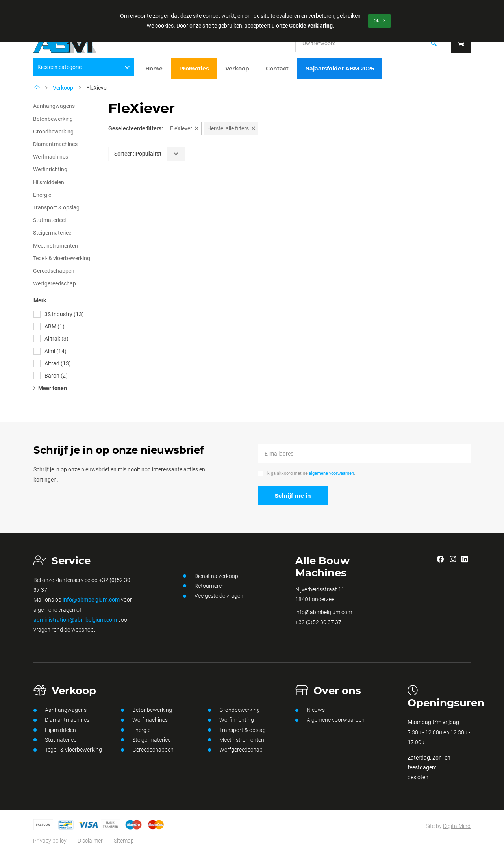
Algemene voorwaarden (330, 720)
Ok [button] (379, 21)
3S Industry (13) (64, 314)
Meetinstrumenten (56, 246)
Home (154, 69)
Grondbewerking (53, 132)
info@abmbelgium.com (91, 600)
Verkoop (237, 69)
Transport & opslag (56, 207)
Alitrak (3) (57, 339)
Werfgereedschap (55, 283)
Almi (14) (56, 351)
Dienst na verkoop (211, 576)
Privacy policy (50, 841)
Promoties (194, 69)
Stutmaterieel (49, 220)
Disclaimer (90, 841)
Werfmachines (51, 157)
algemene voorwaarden (331, 473)
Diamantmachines (55, 144)
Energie (42, 195)
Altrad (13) (58, 363)
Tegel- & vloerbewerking (62, 258)
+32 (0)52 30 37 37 (318, 622)
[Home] (37, 88)
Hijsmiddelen (49, 182)
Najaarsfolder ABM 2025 (340, 69)
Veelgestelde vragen (213, 596)
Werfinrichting (50, 169)
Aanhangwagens (54, 106)
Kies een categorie (84, 67)
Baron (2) (56, 376)
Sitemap (124, 841)
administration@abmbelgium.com (75, 620)
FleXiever (184, 128)
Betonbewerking (53, 119)
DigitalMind (457, 826)
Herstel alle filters (231, 128)
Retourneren (204, 586)
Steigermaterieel (53, 233)
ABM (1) (55, 326)
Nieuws (310, 710)
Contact (277, 69)
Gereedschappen (54, 271)
